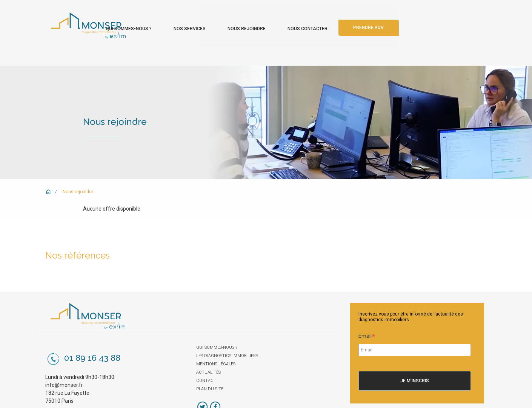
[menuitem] (216, 20)
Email (367, 320)
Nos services (277, 22)
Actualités (208, 356)
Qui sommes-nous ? (216, 22)
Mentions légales (216, 348)
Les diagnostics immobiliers (227, 339)
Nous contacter (395, 22)
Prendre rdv (456, 21)
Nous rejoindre (334, 22)
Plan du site (210, 373)
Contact (206, 364)
